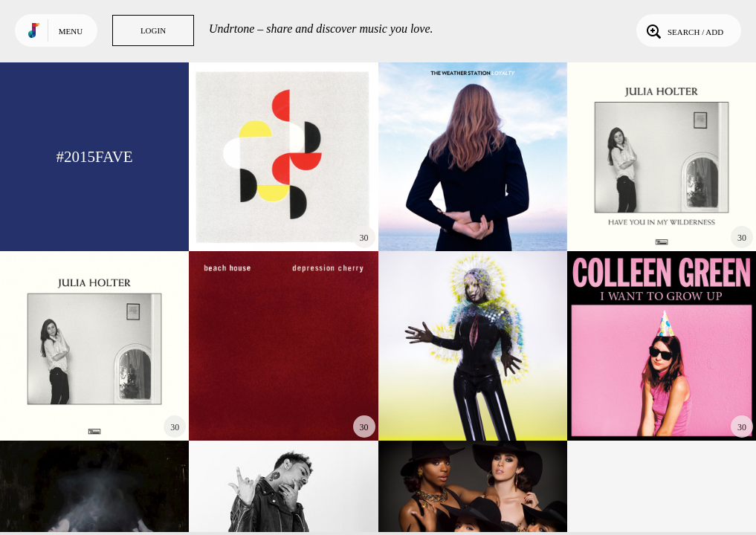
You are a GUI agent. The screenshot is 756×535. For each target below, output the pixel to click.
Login (153, 30)
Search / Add (684, 30)
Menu (71, 31)
